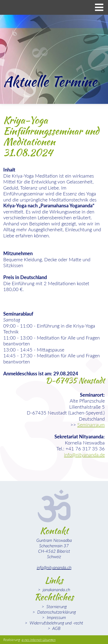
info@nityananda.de (84, 455)
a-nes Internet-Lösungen (39, 640)
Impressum (56, 617)
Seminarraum (91, 425)
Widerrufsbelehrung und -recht (56, 623)
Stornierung (56, 606)
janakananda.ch (56, 589)
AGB (56, 628)
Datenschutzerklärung (56, 612)
